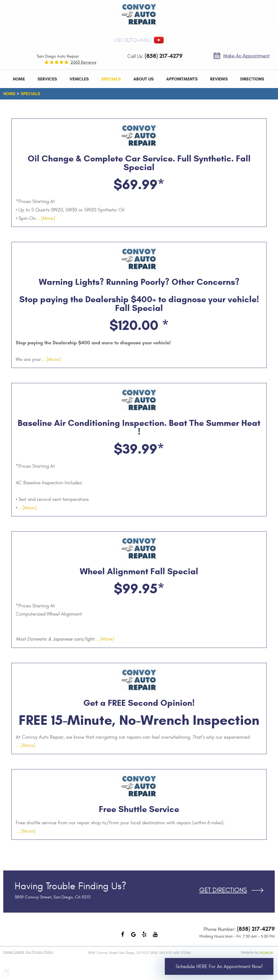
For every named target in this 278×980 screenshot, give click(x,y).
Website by (258, 953)
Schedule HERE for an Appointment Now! (219, 967)
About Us (143, 79)
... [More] (45, 218)
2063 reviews (83, 62)
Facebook (123, 937)
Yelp (144, 937)
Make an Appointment (246, 56)
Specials (111, 79)
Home (19, 79)
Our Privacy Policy (39, 952)
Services (47, 79)
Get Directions (223, 890)
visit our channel (133, 40)
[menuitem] (19, 79)
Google (134, 937)
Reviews (219, 79)
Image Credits (14, 952)
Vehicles (79, 79)
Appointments (182, 79)
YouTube (155, 937)
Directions (252, 79)
